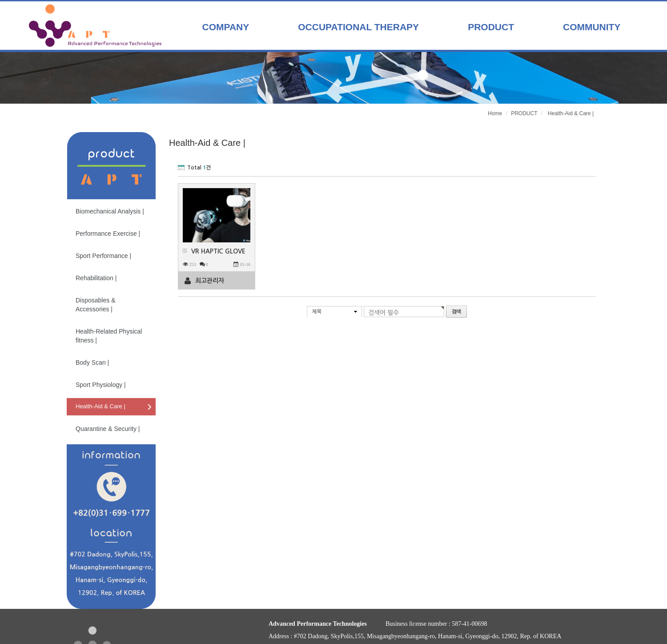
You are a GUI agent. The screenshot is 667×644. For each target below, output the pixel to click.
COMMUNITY (592, 27)
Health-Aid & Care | (100, 406)
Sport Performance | (103, 256)
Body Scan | (92, 362)
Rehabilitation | (96, 278)
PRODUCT (491, 27)
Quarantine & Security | (108, 429)
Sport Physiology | (101, 385)
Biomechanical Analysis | (110, 211)
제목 (317, 312)
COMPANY (226, 27)
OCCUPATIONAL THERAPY (358, 27)
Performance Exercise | (108, 233)
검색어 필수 (384, 313)
